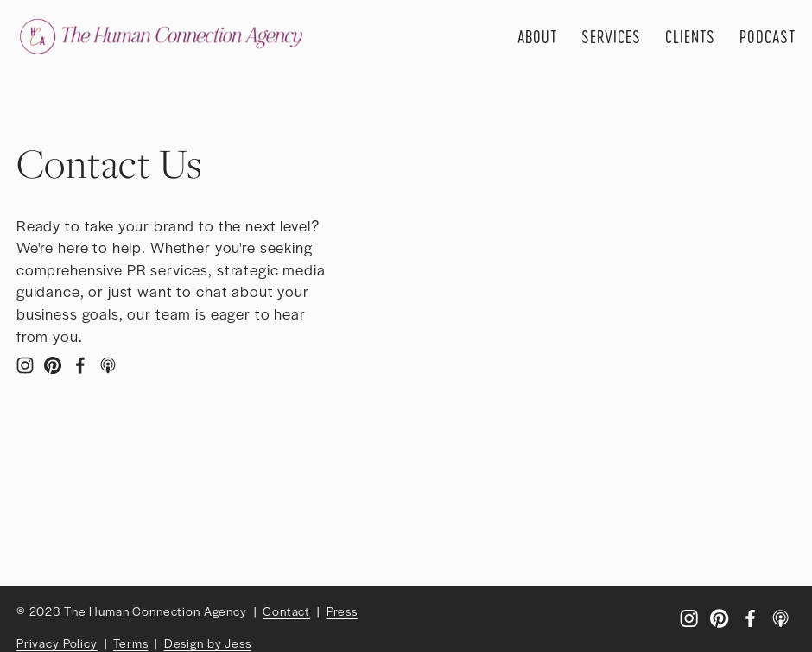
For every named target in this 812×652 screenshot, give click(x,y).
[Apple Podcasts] (108, 365)
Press (342, 611)
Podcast (768, 36)
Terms (130, 643)
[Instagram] (25, 365)
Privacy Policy (57, 643)
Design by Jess (208, 643)
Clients (690, 36)
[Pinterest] (53, 365)
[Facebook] (80, 365)
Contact (286, 611)
